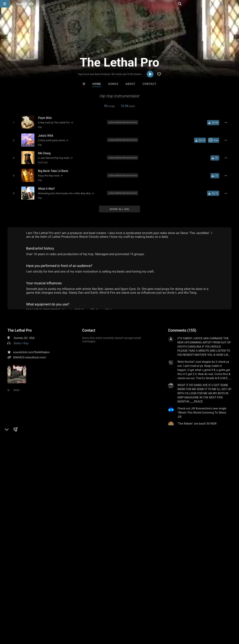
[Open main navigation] (5, 4)
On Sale (131, 560)
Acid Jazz (42, 161)
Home (97, 84)
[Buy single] (214, 122)
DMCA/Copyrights (69, 622)
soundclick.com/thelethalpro (31, 349)
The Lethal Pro (20, 327)
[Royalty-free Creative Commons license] (215, 139)
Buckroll (73, 540)
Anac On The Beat (166, 540)
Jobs (51, 622)
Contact (149, 84)
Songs (113, 84)
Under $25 (155, 560)
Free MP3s (84, 560)
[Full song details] (227, 122)
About (130, 84)
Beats (17, 340)
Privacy (89, 622)
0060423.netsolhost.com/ (30, 354)
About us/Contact (33, 622)
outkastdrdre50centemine (123, 122)
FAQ (16, 622)
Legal (101, 622)
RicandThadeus (104, 540)
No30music (135, 540)
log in (196, 448)
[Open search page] (235, 4)
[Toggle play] (13, 122)
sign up (183, 448)
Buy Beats (108, 560)
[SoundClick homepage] (25, 4)
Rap (39, 127)
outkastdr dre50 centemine (25, 471)
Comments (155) (182, 327)
